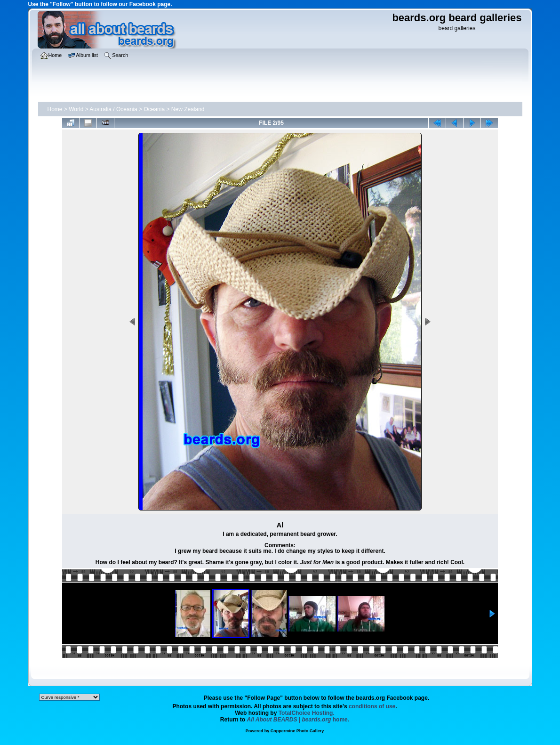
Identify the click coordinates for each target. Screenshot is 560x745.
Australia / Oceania (113, 109)
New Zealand (188, 109)
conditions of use (372, 706)
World (76, 109)
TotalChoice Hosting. (307, 713)
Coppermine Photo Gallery (297, 731)
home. (298, 720)
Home (55, 109)
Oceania (154, 109)
